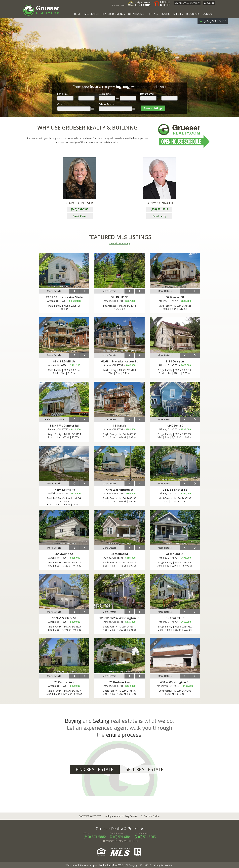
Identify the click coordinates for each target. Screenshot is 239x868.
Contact (208, 14)
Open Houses (136, 14)
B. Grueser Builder (151, 816)
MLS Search (91, 14)
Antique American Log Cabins (121, 816)
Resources (193, 14)
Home (78, 14)
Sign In (210, 3)
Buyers (166, 14)
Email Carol (80, 216)
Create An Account (189, 3)
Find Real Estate (95, 770)
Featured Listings (113, 14)
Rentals (153, 14)
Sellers (178, 14)
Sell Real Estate (144, 770)
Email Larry (159, 216)
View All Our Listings (119, 243)
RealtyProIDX (115, 865)
